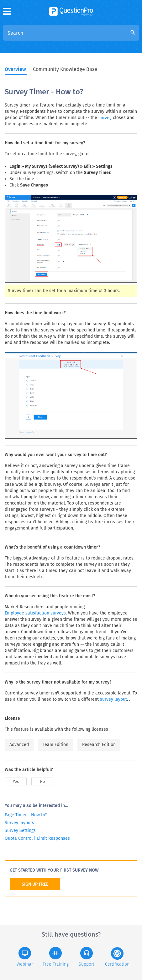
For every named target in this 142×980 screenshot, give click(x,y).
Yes (16, 782)
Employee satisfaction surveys (35, 613)
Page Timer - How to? (26, 815)
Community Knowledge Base (65, 69)
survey (105, 118)
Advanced (19, 745)
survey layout (113, 699)
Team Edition (55, 745)
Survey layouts (19, 823)
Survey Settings (20, 831)
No (42, 782)
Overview (15, 69)
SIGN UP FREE (35, 884)
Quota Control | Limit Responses (37, 838)
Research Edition (99, 745)
